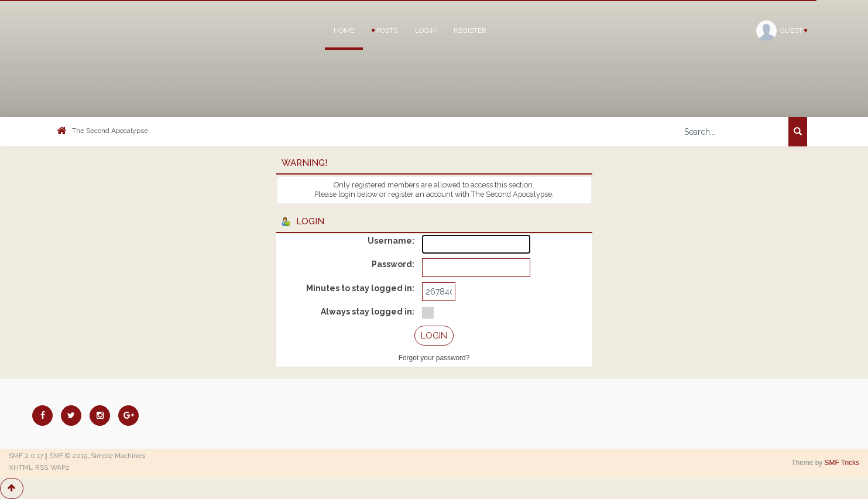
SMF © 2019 (68, 456)
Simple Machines (118, 456)
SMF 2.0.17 (26, 456)
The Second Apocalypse (110, 131)
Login (426, 30)
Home (344, 30)
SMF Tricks (842, 463)
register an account (421, 194)
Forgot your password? (434, 358)
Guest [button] (782, 31)
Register (470, 30)
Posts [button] (385, 30)
